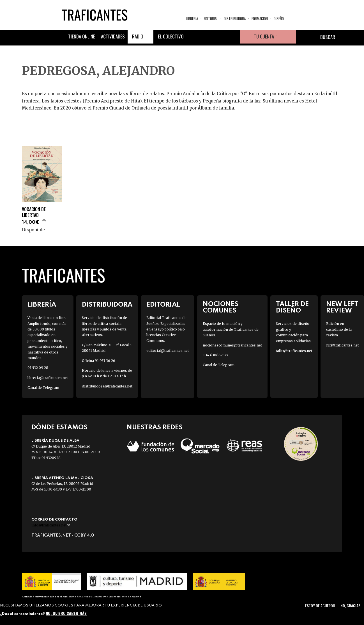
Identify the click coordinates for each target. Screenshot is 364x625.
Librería (42, 305)
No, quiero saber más (66, 613)
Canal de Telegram (43, 388)
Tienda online (82, 36)
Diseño (279, 19)
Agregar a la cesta (44, 222)
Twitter (207, 37)
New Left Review (342, 307)
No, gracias (350, 605)
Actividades (113, 36)
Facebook (193, 37)
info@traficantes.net (51, 525)
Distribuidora (235, 19)
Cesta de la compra (287, 37)
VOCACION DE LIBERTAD (34, 212)
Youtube (234, 37)
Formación (260, 19)
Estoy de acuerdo (320, 605)
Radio (138, 36)
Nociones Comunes (221, 307)
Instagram (220, 37)
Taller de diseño (292, 307)
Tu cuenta (264, 36)
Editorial (211, 19)
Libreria (192, 19)
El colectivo (171, 36)
